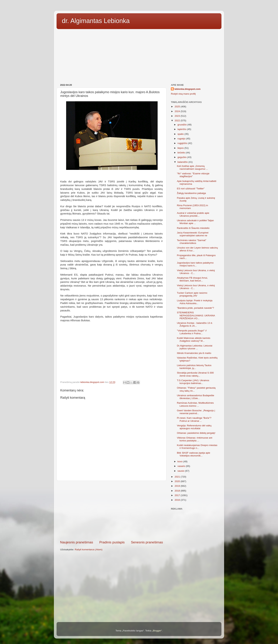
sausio (181, 471)
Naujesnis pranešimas (77, 542)
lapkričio (182, 129)
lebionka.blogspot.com (187, 89)
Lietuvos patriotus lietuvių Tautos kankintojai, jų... (194, 367)
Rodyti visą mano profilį (183, 94)
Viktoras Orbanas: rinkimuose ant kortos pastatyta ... (195, 439)
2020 (178, 481)
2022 (178, 121)
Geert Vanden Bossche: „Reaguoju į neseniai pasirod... (196, 412)
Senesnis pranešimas (147, 542)
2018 (178, 491)
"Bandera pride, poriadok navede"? (195, 308)
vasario (182, 466)
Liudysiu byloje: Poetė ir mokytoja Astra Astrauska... (195, 302)
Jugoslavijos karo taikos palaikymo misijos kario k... (195, 264)
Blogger (157, 631)
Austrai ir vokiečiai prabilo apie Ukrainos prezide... (193, 214)
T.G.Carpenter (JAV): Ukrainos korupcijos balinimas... (193, 382)
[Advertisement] (139, 55)
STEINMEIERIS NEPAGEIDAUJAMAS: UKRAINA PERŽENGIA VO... (196, 315)
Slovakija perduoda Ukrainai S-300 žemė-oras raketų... (195, 374)
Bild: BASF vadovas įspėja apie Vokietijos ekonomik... (194, 454)
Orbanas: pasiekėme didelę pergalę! (196, 433)
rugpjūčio (183, 143)
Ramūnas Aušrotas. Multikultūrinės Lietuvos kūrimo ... (195, 404)
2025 (178, 107)
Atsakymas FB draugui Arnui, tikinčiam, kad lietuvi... (192, 279)
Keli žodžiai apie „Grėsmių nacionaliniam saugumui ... (192, 167)
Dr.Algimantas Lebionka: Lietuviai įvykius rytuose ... (195, 347)
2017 (178, 495)
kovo (180, 461)
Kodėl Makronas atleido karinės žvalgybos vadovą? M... (194, 339)
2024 (178, 111)
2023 (178, 116)
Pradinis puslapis (112, 542)
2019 (178, 486)
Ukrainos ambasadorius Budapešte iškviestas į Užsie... (196, 397)
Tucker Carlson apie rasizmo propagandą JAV (192, 294)
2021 (178, 477)
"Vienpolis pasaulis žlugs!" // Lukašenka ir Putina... (192, 332)
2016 (178, 500)
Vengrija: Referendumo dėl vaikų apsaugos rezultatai (194, 427)
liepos (181, 148)
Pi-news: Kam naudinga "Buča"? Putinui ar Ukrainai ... (194, 419)
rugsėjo (182, 139)
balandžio (183, 162)
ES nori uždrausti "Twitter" (191, 189)
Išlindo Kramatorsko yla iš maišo (194, 353)
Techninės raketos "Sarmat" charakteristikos (192, 242)
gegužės (182, 157)
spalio (181, 134)
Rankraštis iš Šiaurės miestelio (193, 228)
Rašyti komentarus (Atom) (89, 550)
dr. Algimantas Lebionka (96, 21)
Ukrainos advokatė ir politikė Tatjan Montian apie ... (195, 222)
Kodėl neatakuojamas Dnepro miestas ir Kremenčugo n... (197, 447)
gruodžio (182, 125)
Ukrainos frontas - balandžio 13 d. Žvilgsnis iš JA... (195, 324)
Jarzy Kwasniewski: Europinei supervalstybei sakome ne (193, 234)
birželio (182, 153)
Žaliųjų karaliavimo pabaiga (191, 193)
